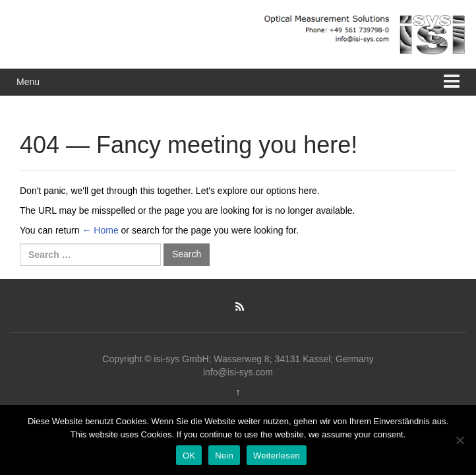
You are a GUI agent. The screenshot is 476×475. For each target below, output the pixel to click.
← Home (100, 230)
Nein (224, 456)
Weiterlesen (277, 456)
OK (189, 456)
